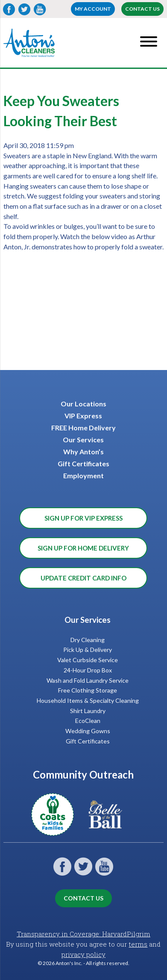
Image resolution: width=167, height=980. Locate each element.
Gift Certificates (83, 463)
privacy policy (83, 954)
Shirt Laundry (88, 711)
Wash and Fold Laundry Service (88, 680)
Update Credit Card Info (83, 578)
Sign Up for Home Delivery (83, 548)
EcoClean (88, 721)
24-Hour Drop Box (88, 670)
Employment (83, 475)
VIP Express (83, 416)
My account (93, 9)
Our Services (83, 440)
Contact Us (142, 9)
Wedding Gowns (88, 731)
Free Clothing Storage (88, 690)
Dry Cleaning (88, 640)
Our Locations (83, 404)
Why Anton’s (83, 452)
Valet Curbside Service (88, 660)
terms (138, 944)
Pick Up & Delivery (88, 650)
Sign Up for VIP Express (83, 518)
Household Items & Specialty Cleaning (88, 700)
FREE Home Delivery (83, 428)
